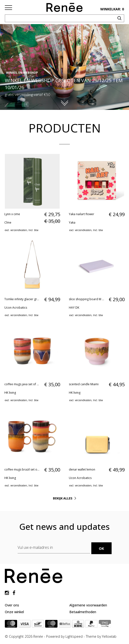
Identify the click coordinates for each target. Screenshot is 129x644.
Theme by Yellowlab (101, 636)
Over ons (12, 605)
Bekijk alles (63, 498)
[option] (64, 67)
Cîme (8, 222)
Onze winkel (14, 612)
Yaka (72, 222)
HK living (10, 393)
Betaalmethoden (83, 612)
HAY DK (74, 308)
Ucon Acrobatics (16, 308)
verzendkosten (19, 230)
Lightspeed (74, 636)
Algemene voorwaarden (88, 605)
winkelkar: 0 (112, 9)
